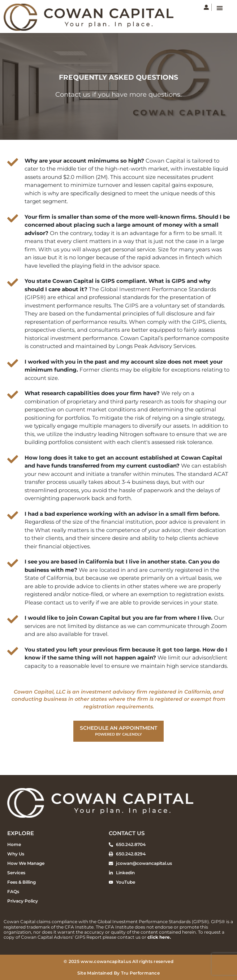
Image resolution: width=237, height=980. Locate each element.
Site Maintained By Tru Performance (118, 973)
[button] (219, 8)
